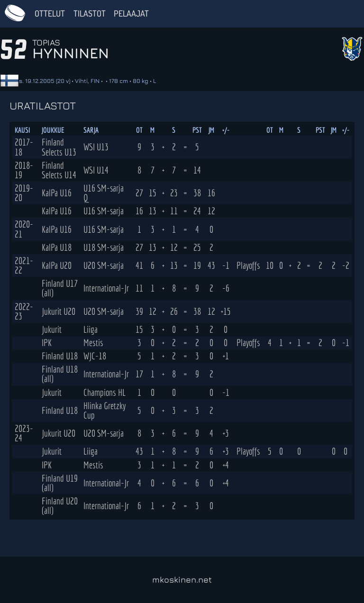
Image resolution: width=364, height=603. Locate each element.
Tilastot (90, 13)
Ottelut (50, 13)
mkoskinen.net (182, 580)
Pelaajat (131, 13)
